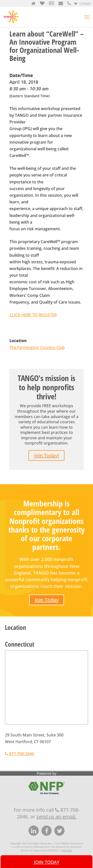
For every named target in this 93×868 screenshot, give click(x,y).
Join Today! (46, 455)
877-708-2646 (19, 754)
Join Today (47, 600)
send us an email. (56, 817)
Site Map (67, 850)
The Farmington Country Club (37, 347)
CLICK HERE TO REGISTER (33, 315)
